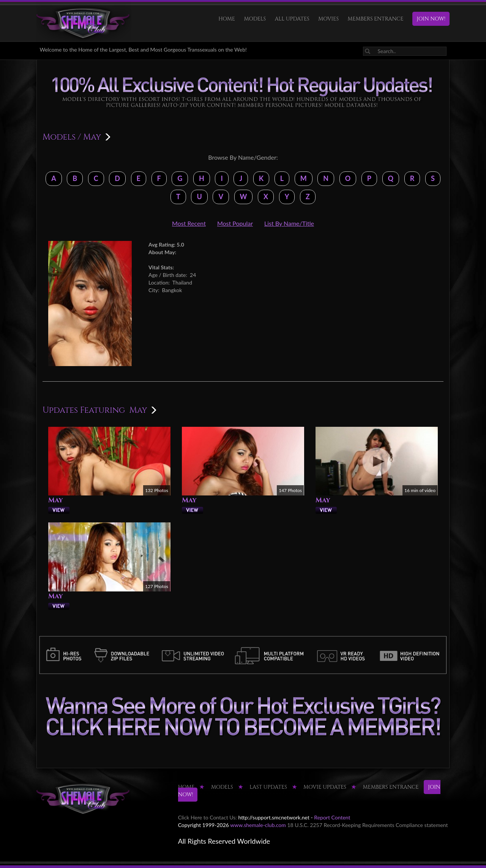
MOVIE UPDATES (325, 787)
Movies (328, 19)
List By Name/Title (289, 223)
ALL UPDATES (292, 19)
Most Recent (189, 223)
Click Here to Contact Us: (207, 817)
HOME (227, 19)
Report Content (332, 817)
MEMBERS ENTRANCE (376, 19)
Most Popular (235, 223)
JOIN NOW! (431, 19)
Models (255, 19)
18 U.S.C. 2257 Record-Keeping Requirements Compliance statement (367, 825)
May (56, 500)
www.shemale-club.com (258, 825)
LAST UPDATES (268, 787)
